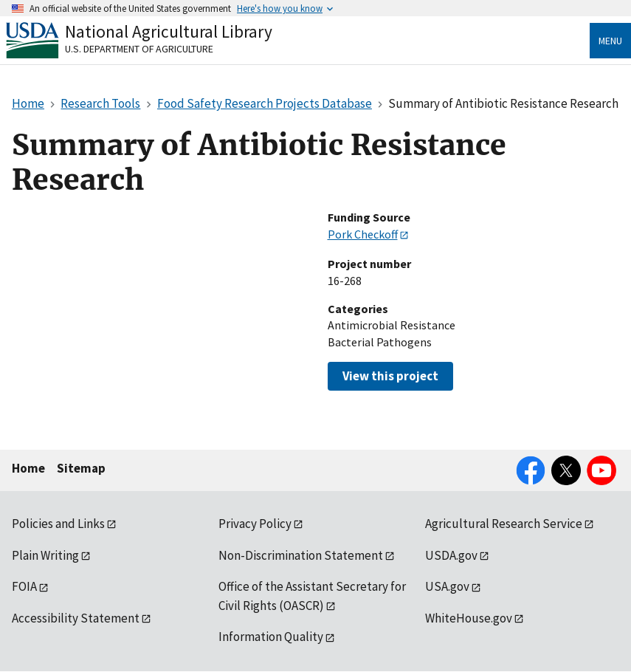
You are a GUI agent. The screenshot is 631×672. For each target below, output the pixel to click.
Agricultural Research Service (504, 524)
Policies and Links (58, 524)
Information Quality (271, 637)
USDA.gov (451, 555)
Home (28, 468)
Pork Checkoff (363, 234)
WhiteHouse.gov (469, 618)
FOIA (24, 586)
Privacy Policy (255, 524)
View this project (390, 376)
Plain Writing (45, 555)
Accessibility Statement (76, 618)
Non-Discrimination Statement (301, 555)
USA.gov (447, 586)
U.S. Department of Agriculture (139, 49)
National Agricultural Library (169, 31)
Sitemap (81, 468)
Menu (610, 41)
